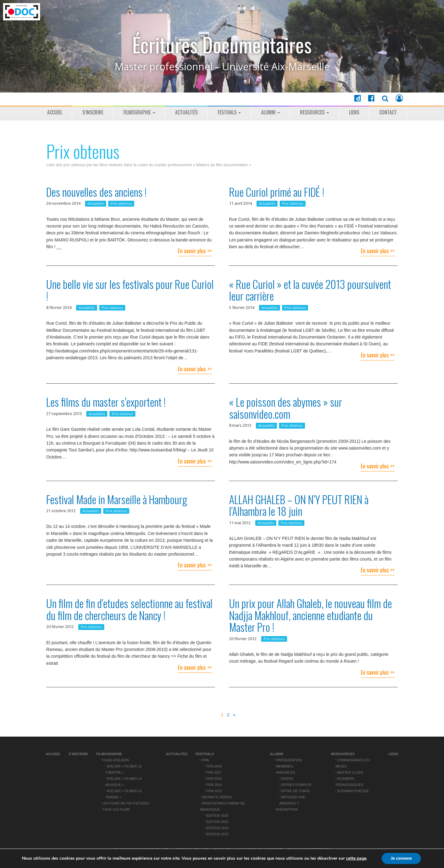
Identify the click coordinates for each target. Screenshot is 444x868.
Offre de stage (295, 791)
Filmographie (139, 112)
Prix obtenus (121, 203)
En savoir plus (192, 251)
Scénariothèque (353, 791)
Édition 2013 (217, 834)
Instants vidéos (217, 797)
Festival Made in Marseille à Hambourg (117, 499)
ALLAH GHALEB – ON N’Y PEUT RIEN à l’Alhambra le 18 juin (299, 505)
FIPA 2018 (214, 766)
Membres (285, 766)
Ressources (314, 112)
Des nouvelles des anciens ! (97, 192)
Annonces (286, 772)
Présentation (289, 760)
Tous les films (116, 809)
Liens (354, 112)
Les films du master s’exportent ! (106, 402)
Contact (388, 112)
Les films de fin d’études (126, 803)
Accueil (55, 112)
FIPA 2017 (214, 772)
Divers (287, 779)
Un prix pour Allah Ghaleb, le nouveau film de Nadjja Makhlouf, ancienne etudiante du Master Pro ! (310, 615)
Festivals (229, 112)
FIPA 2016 (214, 779)
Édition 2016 (217, 816)
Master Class (350, 772)
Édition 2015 (217, 822)
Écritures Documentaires (222, 45)
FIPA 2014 (214, 785)
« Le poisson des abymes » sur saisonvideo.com (286, 408)
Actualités (186, 112)
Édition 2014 (217, 828)
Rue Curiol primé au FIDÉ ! (277, 192)
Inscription (287, 809)
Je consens (401, 858)
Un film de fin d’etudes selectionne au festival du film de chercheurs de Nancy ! (129, 609)
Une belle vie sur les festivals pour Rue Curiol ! (130, 290)
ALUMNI (271, 112)
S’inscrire (93, 112)
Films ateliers (115, 760)
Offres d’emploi (296, 785)
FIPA (205, 760)
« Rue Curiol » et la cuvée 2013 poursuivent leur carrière (310, 290)
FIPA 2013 (214, 791)
